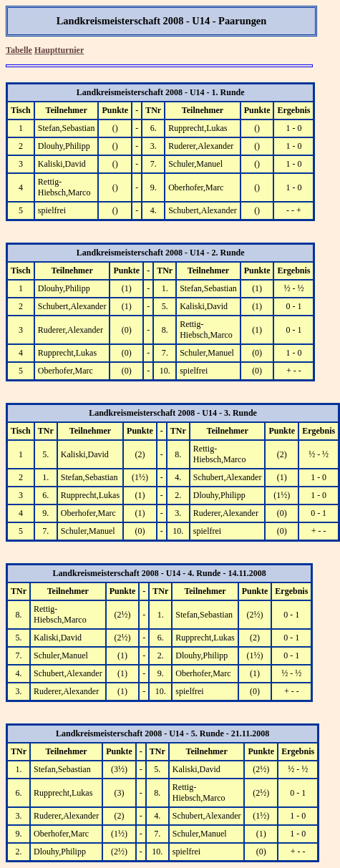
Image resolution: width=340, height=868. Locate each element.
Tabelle (19, 50)
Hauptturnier (59, 50)
